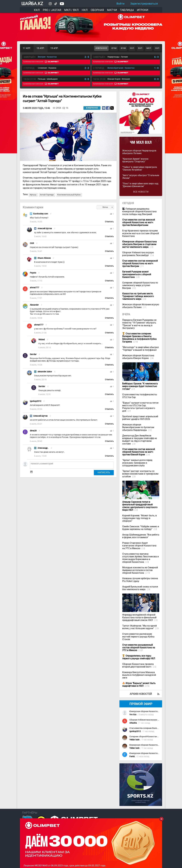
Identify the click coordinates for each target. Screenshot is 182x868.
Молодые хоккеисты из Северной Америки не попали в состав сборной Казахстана (140, 570)
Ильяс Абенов (44, 258)
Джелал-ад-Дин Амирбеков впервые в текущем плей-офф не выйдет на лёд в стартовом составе (140, 440)
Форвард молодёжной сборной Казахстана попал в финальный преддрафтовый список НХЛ (139, 617)
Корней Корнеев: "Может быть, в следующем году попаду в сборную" (139, 518)
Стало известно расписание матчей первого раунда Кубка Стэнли (138, 637)
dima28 (33, 431)
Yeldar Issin (134, 740)
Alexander (34, 305)
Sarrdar (33, 354)
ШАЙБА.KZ (32, 4)
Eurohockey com (41, 214)
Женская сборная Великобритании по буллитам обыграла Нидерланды (138, 427)
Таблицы (127, 10)
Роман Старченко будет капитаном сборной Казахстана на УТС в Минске (139, 546)
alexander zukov (45, 372)
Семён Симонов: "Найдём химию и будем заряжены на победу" (141, 528)
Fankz (132, 756)
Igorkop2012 (36, 401)
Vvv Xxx (133, 715)
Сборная (97, 10)
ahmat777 (34, 288)
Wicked (42, 340)
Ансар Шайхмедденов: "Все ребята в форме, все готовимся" (141, 536)
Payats (33, 273)
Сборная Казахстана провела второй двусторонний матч (138, 665)
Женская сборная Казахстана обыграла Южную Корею (138, 357)
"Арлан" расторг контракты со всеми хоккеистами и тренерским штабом (140, 474)
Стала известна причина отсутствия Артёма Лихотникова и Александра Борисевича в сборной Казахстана (140, 558)
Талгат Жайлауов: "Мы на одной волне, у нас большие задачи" (139, 627)
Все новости (141, 192)
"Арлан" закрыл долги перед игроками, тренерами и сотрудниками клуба (137, 463)
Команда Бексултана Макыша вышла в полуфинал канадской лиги (139, 675)
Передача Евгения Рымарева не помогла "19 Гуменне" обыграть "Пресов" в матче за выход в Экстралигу (139, 324)
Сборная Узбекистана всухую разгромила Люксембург (138, 254)
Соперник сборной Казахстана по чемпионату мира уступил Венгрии (140, 285)
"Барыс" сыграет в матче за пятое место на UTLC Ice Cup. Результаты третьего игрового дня (140, 407)
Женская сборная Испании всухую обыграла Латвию (141, 306)
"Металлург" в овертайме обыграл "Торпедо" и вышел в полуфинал (140, 349)
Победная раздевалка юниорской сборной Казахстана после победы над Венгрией (139, 211)
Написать (104, 472)
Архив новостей (141, 694)
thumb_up (111, 214)
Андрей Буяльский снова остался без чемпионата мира (140, 588)
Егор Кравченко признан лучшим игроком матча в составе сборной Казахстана (141, 233)
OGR (32, 243)
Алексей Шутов (45, 229)
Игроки (143, 10)
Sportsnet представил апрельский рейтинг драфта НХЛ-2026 (140, 418)
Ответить (109, 222)
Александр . (43, 448)
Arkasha (133, 723)
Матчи (112, 10)
